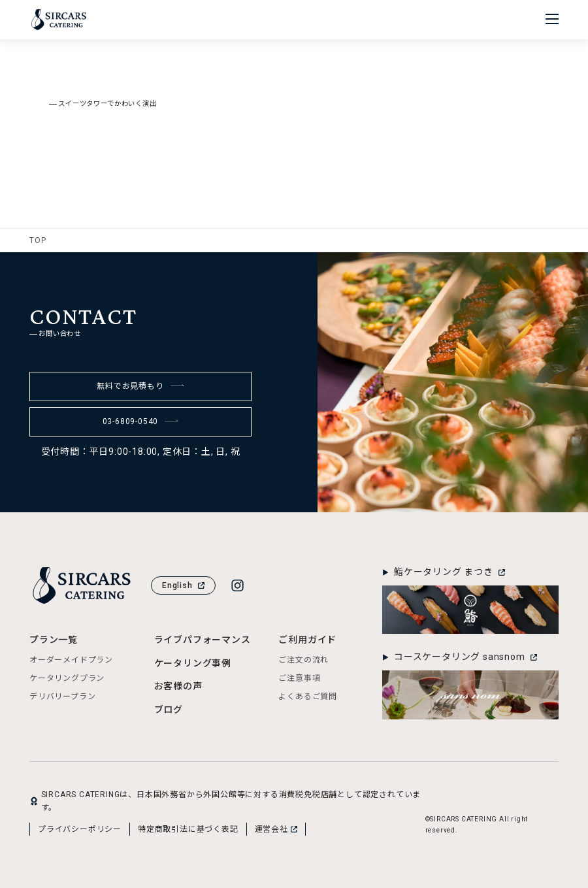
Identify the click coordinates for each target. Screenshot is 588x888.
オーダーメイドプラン (71, 660)
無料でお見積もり (140, 386)
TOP (38, 240)
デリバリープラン (62, 697)
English (183, 585)
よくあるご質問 (308, 697)
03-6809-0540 (141, 421)
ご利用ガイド (307, 640)
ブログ (169, 710)
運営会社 (276, 829)
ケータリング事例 (193, 663)
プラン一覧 (54, 640)
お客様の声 (178, 686)
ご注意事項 (299, 678)
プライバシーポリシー (80, 829)
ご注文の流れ (303, 660)
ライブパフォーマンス (203, 640)
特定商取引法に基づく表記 (188, 829)
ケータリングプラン (67, 678)
